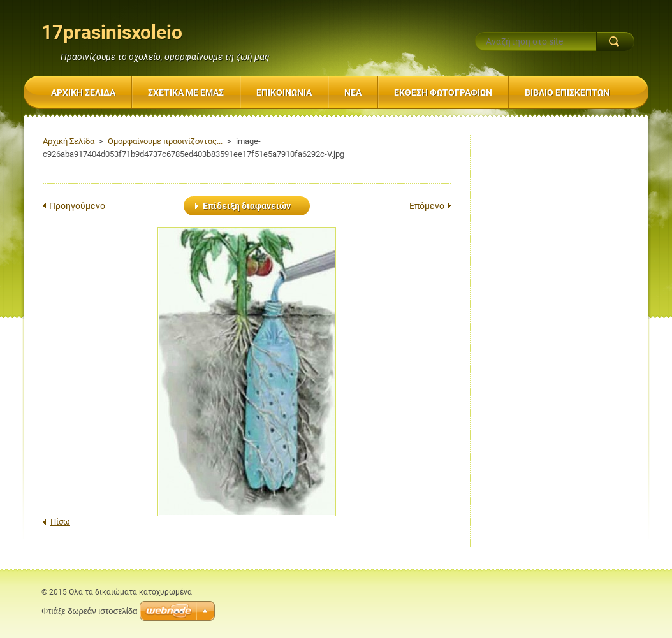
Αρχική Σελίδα (69, 141)
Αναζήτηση (615, 41)
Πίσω (60, 522)
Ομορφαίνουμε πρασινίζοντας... (165, 141)
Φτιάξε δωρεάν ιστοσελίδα (89, 611)
